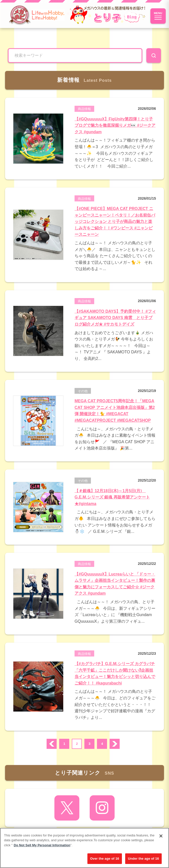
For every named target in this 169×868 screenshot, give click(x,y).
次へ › (115, 744)
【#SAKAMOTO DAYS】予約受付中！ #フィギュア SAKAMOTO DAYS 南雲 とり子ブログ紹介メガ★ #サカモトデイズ (115, 318)
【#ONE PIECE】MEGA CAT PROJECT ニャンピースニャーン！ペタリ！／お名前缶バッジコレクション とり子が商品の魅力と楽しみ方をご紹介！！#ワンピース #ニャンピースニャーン (115, 221)
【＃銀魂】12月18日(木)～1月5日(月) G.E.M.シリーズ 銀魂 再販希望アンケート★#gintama (112, 497)
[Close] (161, 836)
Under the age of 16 (143, 859)
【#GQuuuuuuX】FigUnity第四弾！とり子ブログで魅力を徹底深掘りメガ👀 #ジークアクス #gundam (115, 125)
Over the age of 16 (105, 859)
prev (52, 744)
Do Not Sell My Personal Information (42, 845)
